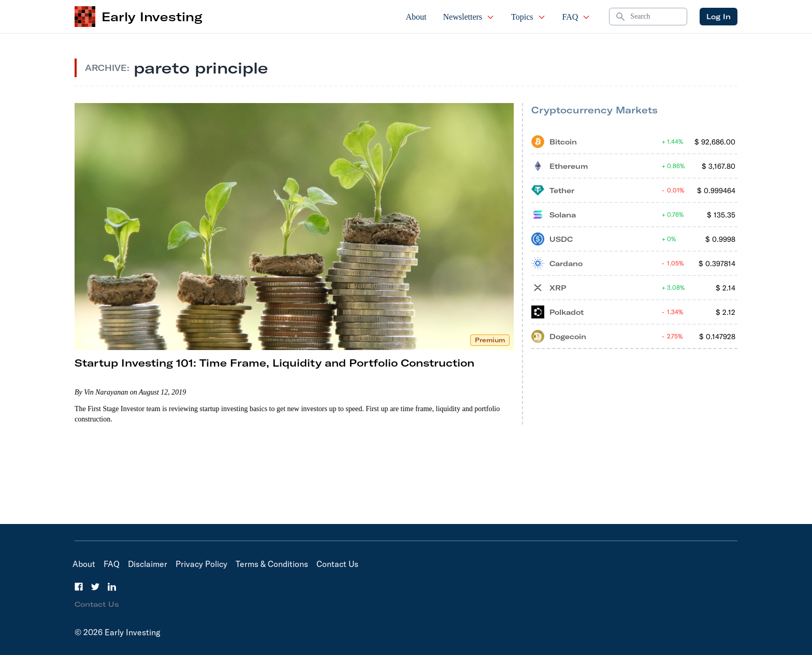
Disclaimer (148, 564)
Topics (528, 17)
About (416, 17)
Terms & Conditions (272, 564)
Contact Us (337, 564)
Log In (719, 17)
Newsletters (469, 17)
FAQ (577, 17)
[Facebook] (79, 587)
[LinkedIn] (112, 587)
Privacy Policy (201, 564)
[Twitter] (95, 587)
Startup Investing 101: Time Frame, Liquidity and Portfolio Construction (274, 363)
